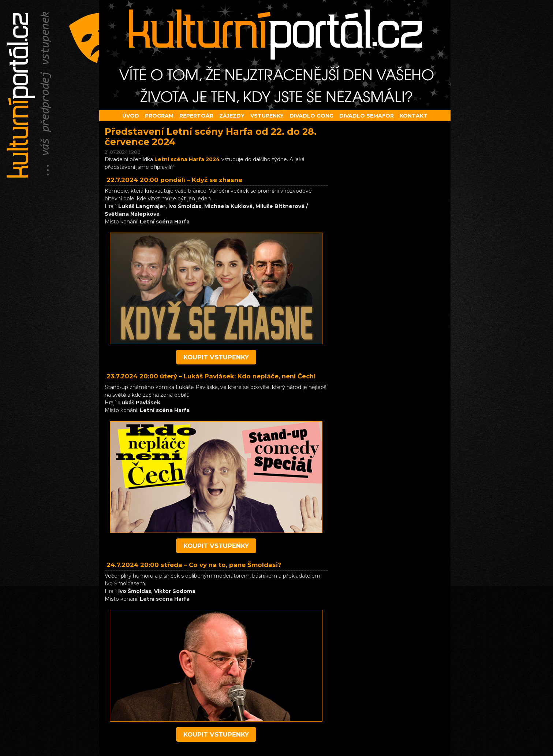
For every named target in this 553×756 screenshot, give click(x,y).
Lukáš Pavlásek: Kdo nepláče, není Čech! (250, 376)
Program (159, 116)
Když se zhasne (217, 180)
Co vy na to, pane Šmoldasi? (235, 565)
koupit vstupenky (216, 357)
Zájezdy (232, 116)
